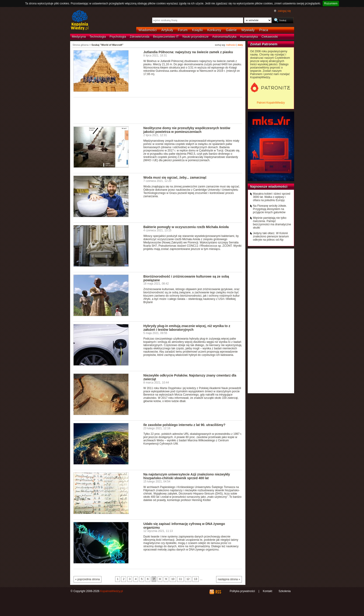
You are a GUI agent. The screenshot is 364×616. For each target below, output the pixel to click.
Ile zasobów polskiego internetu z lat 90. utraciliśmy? (184, 425)
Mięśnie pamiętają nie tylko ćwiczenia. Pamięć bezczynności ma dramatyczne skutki (272, 223)
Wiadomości (148, 30)
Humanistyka (249, 37)
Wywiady (248, 30)
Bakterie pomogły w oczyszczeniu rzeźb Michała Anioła (186, 227)
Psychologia (118, 37)
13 (196, 579)
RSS (218, 592)
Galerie (231, 30)
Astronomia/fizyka (224, 37)
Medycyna (79, 37)
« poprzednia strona (88, 579)
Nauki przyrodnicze (195, 37)
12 (188, 579)
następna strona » (229, 579)
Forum (183, 30)
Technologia (98, 37)
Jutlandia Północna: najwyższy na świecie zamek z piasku (188, 52)
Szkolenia (285, 591)
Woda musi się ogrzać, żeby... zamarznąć (175, 177)
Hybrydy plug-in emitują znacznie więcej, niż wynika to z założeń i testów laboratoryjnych (187, 328)
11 (180, 579)
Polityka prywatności (242, 591)
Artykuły (167, 30)
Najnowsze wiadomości (269, 187)
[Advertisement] (158, 110)
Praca (264, 30)
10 (173, 579)
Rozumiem (331, 3)
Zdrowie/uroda (140, 37)
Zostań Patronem (264, 44)
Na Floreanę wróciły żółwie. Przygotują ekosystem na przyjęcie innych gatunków (270, 209)
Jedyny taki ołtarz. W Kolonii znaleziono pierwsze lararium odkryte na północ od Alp (271, 236)
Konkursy (214, 30)
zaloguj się (284, 11)
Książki (198, 30)
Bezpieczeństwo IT (166, 37)
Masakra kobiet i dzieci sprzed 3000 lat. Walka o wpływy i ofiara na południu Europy (272, 197)
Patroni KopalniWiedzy (271, 103)
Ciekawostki (270, 37)
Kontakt (268, 591)
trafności (231, 45)
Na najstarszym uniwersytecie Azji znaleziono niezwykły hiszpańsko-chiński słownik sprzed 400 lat (187, 476)
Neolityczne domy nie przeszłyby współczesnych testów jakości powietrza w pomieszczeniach (187, 130)
